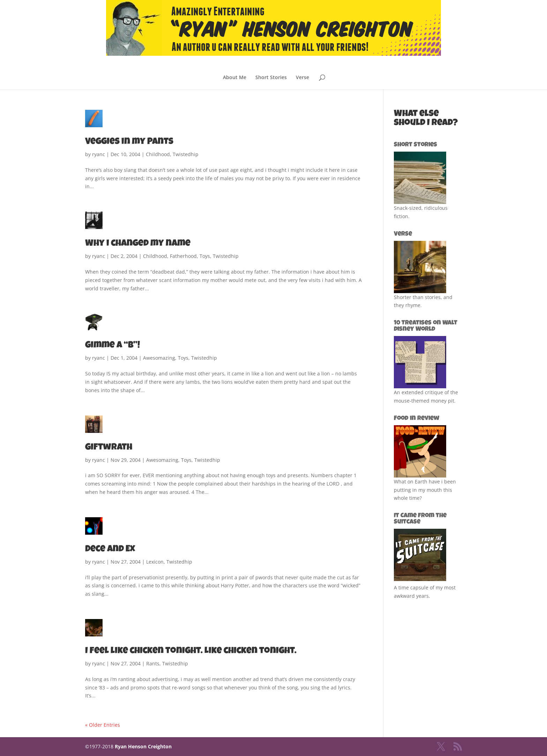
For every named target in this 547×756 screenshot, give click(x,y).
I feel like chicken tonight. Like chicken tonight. (191, 651)
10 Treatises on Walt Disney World (426, 326)
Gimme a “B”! (113, 346)
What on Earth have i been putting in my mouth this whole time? (425, 490)
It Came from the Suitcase (420, 519)
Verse (302, 78)
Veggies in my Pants (129, 142)
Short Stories (271, 78)
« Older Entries (103, 725)
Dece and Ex (110, 550)
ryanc (99, 154)
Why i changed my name (138, 244)
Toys (205, 256)
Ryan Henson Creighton (143, 746)
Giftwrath (109, 448)
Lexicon (155, 562)
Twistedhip (186, 154)
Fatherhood (183, 256)
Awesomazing (159, 358)
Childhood (158, 154)
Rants (153, 663)
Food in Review (417, 419)
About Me (235, 78)
